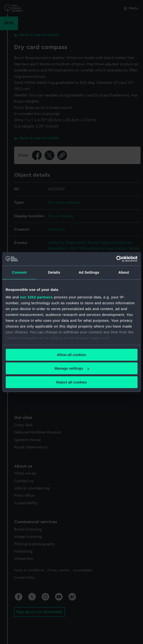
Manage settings (72, 368)
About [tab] (124, 272)
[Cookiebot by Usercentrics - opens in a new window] (116, 259)
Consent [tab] (19, 272)
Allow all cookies (71, 355)
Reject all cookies (72, 382)
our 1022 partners (36, 297)
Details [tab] (54, 272)
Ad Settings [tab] (89, 272)
